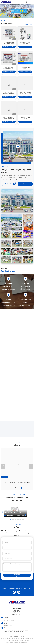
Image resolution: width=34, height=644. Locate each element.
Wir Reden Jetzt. (25, 184)
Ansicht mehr (18, 488)
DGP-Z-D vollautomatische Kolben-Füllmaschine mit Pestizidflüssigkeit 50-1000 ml (9, 121)
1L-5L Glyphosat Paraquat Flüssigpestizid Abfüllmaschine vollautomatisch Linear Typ (9, 46)
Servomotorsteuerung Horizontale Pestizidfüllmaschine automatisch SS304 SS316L (25, 121)
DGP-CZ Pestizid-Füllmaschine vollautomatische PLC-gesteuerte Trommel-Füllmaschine (9, 96)
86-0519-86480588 (9, 620)
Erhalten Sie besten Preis (9, 50)
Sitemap (22, 636)
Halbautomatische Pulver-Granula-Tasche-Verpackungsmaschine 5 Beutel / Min (25, 46)
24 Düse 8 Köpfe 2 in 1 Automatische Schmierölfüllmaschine (25, 71)
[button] (14, 17)
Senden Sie (17, 576)
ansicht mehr (29, 24)
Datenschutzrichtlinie (15, 636)
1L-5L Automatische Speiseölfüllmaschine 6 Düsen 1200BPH (9, 71)
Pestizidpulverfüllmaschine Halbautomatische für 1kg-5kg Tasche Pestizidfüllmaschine (25, 96)
